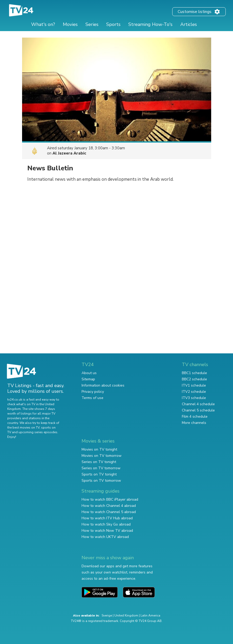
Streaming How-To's (150, 24)
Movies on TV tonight (99, 449)
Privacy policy (93, 392)
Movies (70, 24)
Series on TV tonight (99, 462)
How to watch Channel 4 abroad (109, 506)
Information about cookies (103, 385)
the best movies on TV (23, 428)
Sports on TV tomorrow (101, 481)
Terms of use (92, 398)
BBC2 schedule (194, 379)
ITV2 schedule (194, 392)
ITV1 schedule (194, 385)
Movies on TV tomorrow (102, 456)
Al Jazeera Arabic (69, 153)
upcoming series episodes (38, 432)
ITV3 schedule (194, 398)
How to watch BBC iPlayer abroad (110, 499)
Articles (189, 24)
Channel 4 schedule (198, 404)
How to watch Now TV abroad (107, 531)
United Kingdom (126, 615)
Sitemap (88, 379)
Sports (113, 24)
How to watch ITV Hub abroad (107, 518)
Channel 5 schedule (198, 410)
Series (92, 24)
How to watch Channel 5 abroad (109, 512)
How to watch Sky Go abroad (106, 524)
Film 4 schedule (195, 416)
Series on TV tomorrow (101, 468)
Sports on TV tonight (99, 474)
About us (89, 373)
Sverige (107, 615)
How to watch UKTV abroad (105, 537)
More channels (194, 423)
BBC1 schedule (194, 373)
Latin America (150, 615)
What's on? (43, 24)
